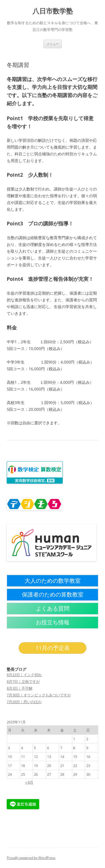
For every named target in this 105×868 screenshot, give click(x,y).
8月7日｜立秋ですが (23, 681)
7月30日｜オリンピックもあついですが (39, 695)
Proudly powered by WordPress (31, 858)
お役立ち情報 (53, 622)
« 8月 (29, 782)
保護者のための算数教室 (53, 594)
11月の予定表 (53, 648)
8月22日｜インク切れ (24, 675)
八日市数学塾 (53, 11)
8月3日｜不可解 (20, 688)
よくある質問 (53, 608)
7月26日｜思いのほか (24, 702)
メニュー (53, 44)
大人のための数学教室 (53, 581)
